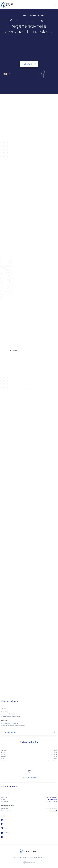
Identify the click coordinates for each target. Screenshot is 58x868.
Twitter (6, 828)
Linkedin (6, 833)
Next (35, 389)
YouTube (6, 837)
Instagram (7, 820)
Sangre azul (53, 811)
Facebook (7, 824)
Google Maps (10, 732)
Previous (28, 389)
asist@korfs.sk (52, 799)
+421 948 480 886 (51, 797)
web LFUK (27, 64)
